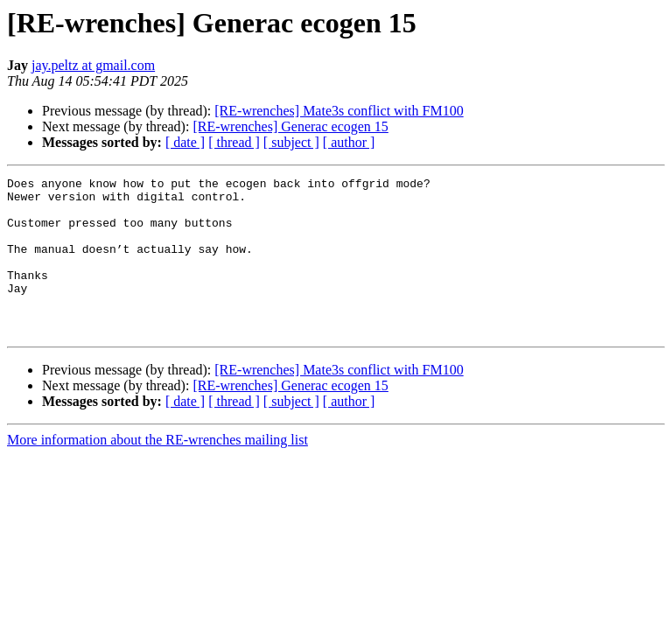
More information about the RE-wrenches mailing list (157, 471)
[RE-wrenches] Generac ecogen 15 (290, 126)
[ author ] (349, 142)
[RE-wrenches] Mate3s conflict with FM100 (339, 111)
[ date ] (185, 142)
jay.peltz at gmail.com (93, 65)
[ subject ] (291, 142)
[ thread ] (234, 142)
